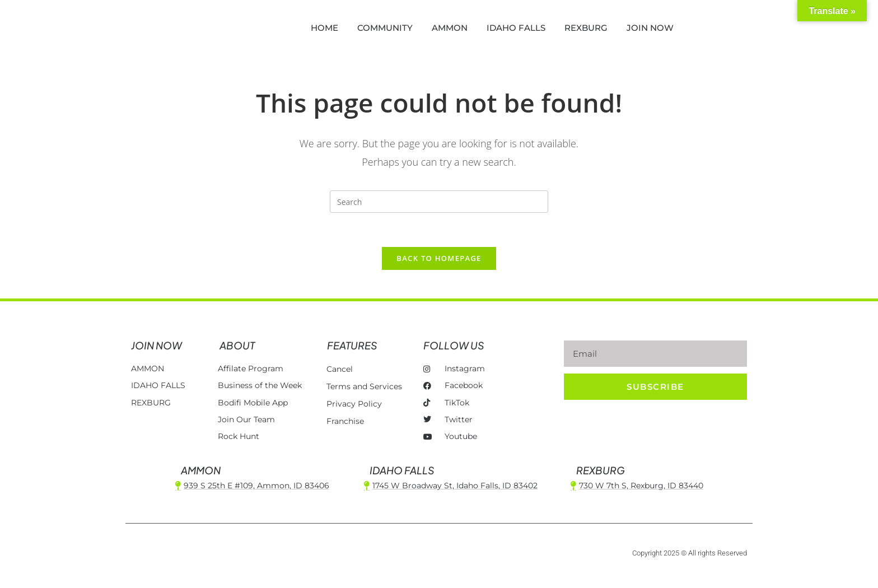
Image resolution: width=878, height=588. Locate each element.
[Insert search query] (439, 202)
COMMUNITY (385, 28)
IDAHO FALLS (516, 28)
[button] (756, 28)
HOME (324, 28)
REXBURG (586, 28)
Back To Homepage (439, 258)
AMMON (450, 28)
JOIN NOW (650, 28)
